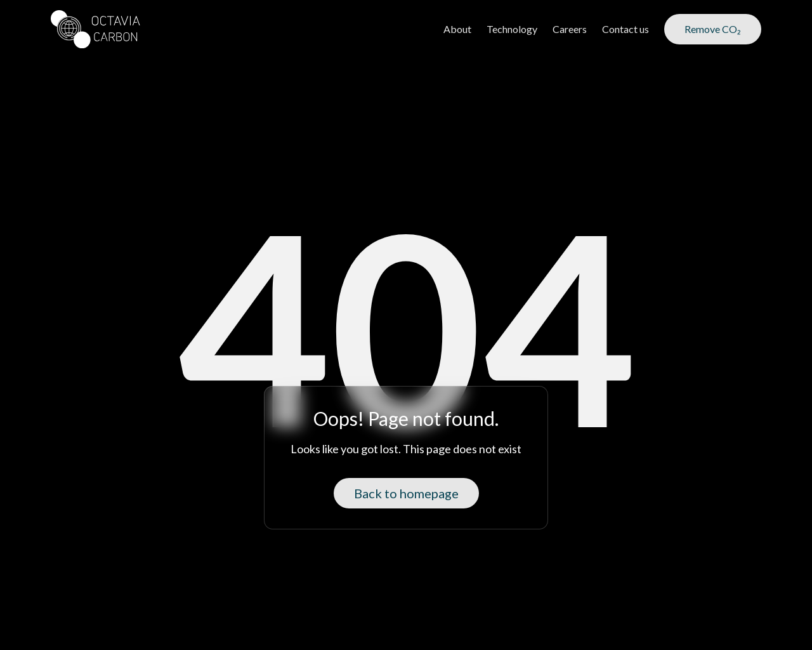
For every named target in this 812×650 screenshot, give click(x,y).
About (457, 29)
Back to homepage (406, 493)
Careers (570, 29)
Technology (512, 29)
